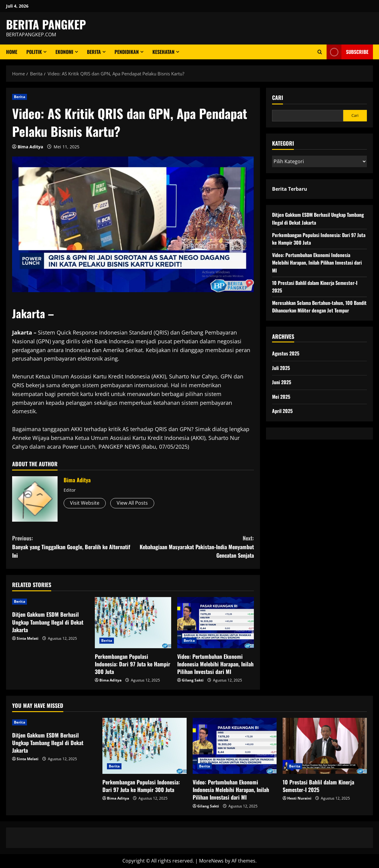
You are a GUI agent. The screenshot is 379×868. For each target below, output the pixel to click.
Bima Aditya (30, 147)
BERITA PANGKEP (46, 24)
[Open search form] (320, 52)
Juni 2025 (282, 382)
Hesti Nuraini (299, 798)
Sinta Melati (28, 638)
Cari (278, 98)
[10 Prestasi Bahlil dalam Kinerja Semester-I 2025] (325, 746)
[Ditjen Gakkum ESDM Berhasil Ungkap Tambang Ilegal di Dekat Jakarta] (50, 602)
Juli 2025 (281, 368)
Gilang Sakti (193, 680)
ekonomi (64, 52)
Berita (94, 52)
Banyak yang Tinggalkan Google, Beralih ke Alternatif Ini (73, 547)
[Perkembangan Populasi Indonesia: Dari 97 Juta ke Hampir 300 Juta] (133, 622)
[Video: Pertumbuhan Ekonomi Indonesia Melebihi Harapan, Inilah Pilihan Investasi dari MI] (216, 622)
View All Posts (132, 503)
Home (12, 52)
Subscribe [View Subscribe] (347, 52)
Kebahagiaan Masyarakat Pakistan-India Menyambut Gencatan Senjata (193, 547)
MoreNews (211, 861)
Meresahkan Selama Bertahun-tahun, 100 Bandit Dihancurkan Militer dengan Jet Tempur (319, 307)
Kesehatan (163, 52)
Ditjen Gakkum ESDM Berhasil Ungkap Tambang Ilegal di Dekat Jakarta (48, 622)
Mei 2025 (281, 397)
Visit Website (85, 503)
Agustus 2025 (286, 353)
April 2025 (282, 411)
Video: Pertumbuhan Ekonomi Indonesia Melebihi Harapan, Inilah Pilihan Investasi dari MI (215, 664)
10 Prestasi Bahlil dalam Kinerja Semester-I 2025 (318, 786)
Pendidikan (127, 52)
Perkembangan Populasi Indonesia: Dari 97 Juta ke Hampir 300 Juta (133, 664)
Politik (34, 52)
